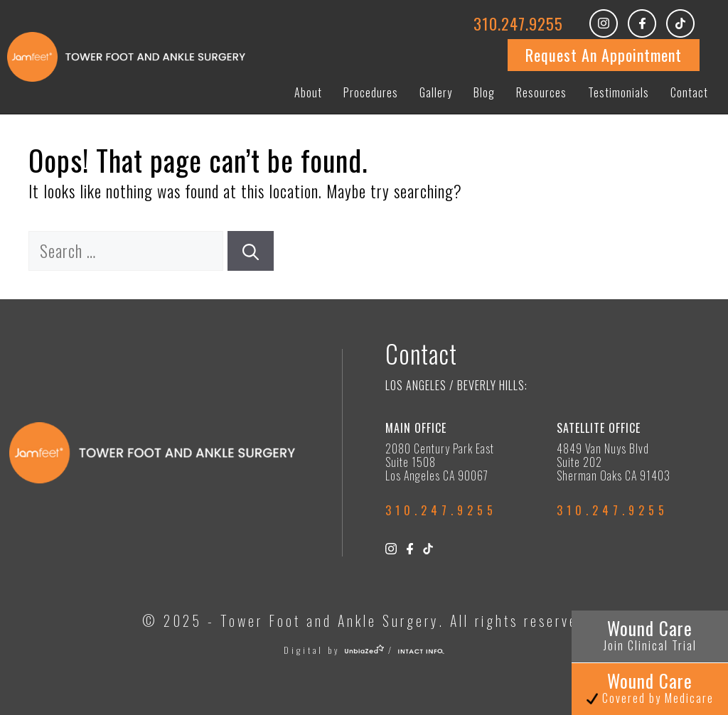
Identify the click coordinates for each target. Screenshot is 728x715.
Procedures (371, 92)
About (308, 92)
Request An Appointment (604, 55)
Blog (484, 92)
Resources (541, 92)
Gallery (436, 92)
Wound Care (650, 634)
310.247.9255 (518, 23)
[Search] (251, 251)
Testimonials (619, 92)
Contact (689, 92)
